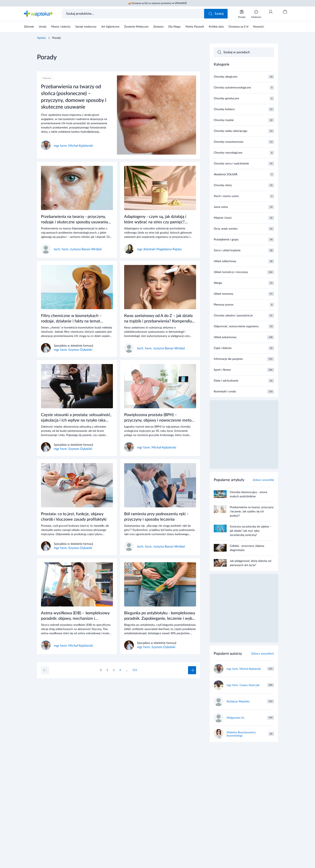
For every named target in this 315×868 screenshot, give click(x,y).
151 (135, 670)
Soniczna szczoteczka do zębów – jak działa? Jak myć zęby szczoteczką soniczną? (251, 531)
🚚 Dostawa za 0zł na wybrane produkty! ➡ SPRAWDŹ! (157, 3)
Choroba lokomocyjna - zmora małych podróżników (249, 494)
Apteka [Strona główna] (41, 38)
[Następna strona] (192, 670)
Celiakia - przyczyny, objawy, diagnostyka (247, 548)
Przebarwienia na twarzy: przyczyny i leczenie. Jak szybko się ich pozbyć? (252, 512)
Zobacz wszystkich (263, 654)
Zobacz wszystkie (263, 480)
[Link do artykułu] (119, 115)
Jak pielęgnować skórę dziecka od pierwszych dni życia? (251, 563)
